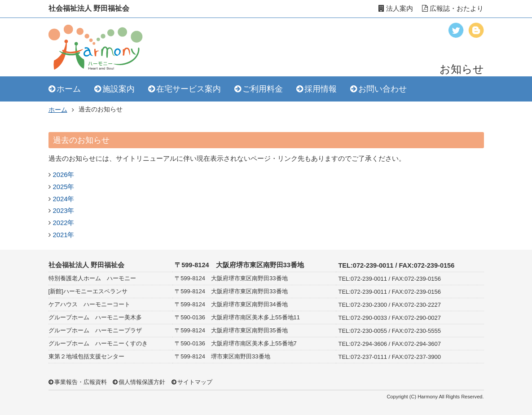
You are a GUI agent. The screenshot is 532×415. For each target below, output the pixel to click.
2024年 (64, 199)
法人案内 (396, 9)
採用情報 (321, 89)
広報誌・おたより (453, 9)
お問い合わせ (383, 89)
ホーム (69, 89)
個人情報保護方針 (142, 382)
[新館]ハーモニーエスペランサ (88, 291)
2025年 (64, 187)
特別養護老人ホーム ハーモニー (92, 278)
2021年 (64, 235)
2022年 (64, 223)
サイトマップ (195, 382)
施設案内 (119, 89)
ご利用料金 (263, 89)
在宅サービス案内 (189, 89)
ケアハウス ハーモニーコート (89, 304)
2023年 (64, 211)
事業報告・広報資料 (81, 382)
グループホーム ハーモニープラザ (95, 330)
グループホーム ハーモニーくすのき (98, 343)
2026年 (64, 175)
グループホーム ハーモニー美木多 (95, 317)
